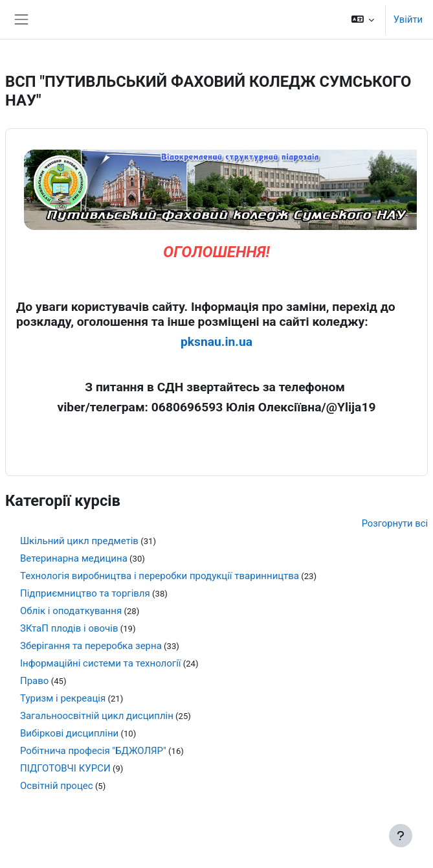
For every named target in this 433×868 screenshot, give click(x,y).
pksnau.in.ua (217, 342)
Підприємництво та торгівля (85, 593)
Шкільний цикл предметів (79, 541)
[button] (362, 19)
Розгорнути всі (395, 523)
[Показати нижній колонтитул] (401, 836)
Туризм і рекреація (63, 698)
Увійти (408, 19)
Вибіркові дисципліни (69, 733)
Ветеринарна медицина (74, 558)
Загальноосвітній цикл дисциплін (97, 716)
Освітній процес (57, 786)
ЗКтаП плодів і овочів (69, 628)
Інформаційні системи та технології (101, 663)
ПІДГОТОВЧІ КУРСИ (65, 768)
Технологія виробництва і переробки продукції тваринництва (160, 576)
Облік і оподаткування (71, 611)
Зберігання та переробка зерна (91, 646)
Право (34, 681)
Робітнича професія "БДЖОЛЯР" (93, 751)
